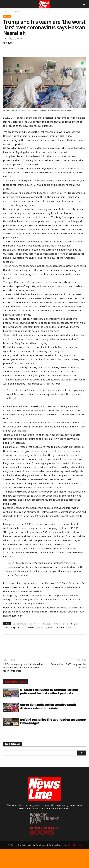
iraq (13, 628)
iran (6, 628)
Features (15, 12)
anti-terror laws (19, 624)
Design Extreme (75, 845)
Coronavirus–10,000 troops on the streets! (68, 666)
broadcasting (44, 624)
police (40, 628)
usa (69, 628)
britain (32, 624)
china (56, 624)
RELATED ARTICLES (16, 682)
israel (21, 628)
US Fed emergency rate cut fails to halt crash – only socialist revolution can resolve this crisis (23, 668)
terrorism (60, 628)
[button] (5, 4)
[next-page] (10, 735)
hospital (75, 624)
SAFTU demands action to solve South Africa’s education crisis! (48, 707)
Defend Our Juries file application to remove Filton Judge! (53, 722)
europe (65, 624)
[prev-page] (5, 735)
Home (6, 12)
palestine (30, 628)
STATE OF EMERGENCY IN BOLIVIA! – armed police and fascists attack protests (49, 692)
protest (50, 628)
